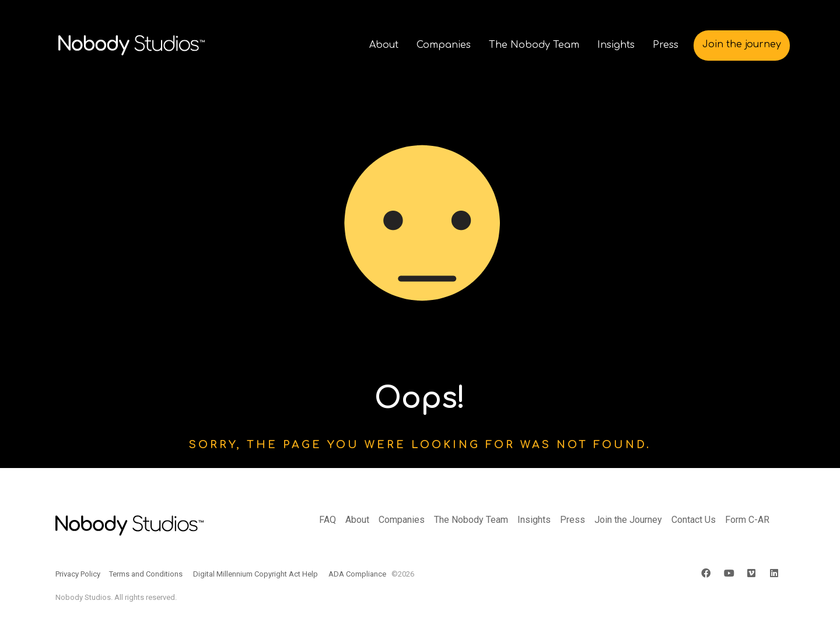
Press (573, 520)
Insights (534, 520)
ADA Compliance (357, 574)
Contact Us (694, 520)
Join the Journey (628, 520)
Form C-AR (747, 520)
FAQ (328, 520)
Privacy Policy (78, 574)
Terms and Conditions (146, 574)
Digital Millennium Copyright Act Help (256, 574)
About (357, 520)
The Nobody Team (471, 520)
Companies (402, 520)
